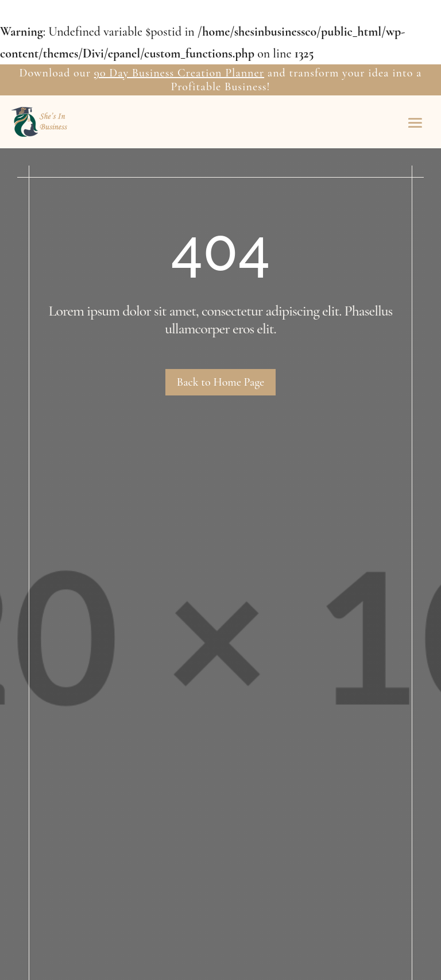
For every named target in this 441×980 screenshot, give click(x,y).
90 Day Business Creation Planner (179, 73)
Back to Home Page (220, 382)
